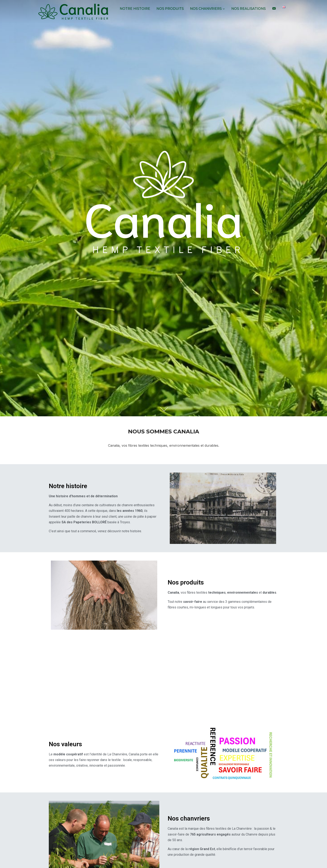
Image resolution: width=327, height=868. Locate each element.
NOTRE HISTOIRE (135, 9)
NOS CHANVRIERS (206, 9)
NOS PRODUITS (170, 9)
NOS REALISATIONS (248, 9)
